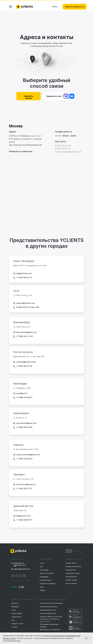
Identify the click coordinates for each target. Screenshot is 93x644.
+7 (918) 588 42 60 (24, 366)
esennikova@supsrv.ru (26, 484)
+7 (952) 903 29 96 (24, 427)
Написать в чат (54, 96)
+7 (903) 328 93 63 (24, 459)
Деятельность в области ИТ (50, 630)
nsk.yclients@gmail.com (26, 423)
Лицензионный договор (48, 607)
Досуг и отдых (17, 613)
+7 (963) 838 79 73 (24, 520)
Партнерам (44, 577)
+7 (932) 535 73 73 (24, 488)
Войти (55, 7)
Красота (15, 603)
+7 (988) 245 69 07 (24, 397)
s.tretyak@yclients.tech (26, 362)
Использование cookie (48, 613)
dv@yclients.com (23, 516)
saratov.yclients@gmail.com (28, 455)
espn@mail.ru (22, 393)
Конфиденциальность (48, 610)
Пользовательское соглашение (51, 603)
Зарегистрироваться (75, 7)
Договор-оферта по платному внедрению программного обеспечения (51, 619)
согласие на (47, 636)
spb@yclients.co (23, 273)
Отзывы (43, 590)
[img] (72, 96)
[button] (23, 151)
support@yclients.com (26, 303)
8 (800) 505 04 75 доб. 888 (28, 307)
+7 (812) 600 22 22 (24, 277)
